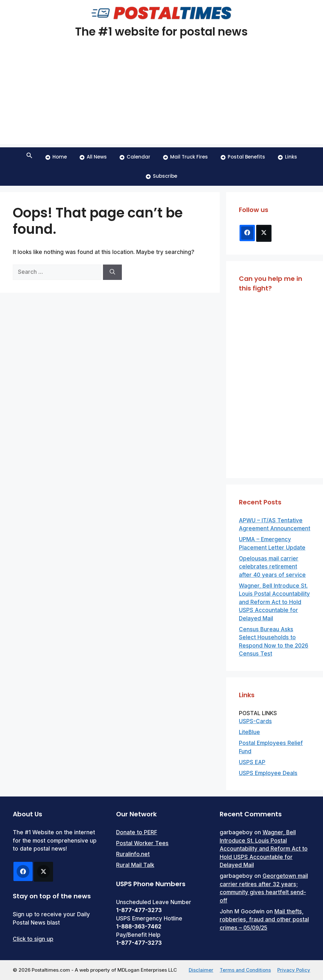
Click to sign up (33, 939)
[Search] (112, 272)
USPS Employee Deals (268, 773)
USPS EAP (252, 762)
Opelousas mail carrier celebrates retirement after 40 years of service (272, 567)
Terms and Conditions (245, 970)
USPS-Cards (255, 721)
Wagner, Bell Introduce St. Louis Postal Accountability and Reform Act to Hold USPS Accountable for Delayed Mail (274, 602)
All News (93, 157)
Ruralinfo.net (133, 854)
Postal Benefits (243, 157)
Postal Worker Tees (142, 843)
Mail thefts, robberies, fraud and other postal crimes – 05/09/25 (264, 920)
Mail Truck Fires (185, 157)
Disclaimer (201, 970)
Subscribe (161, 176)
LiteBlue (249, 732)
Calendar (135, 157)
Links (288, 157)
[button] (29, 157)
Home (56, 157)
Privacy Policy (294, 970)
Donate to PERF (137, 832)
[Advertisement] (161, 99)
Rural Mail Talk (135, 865)
